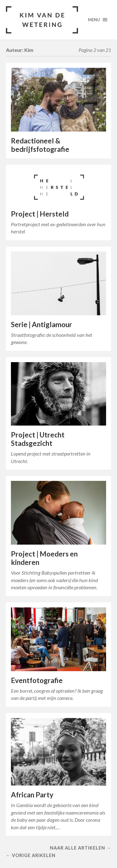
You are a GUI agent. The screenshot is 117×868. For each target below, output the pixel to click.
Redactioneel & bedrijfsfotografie (40, 145)
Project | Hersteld (40, 214)
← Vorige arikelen (31, 855)
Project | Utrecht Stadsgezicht (38, 439)
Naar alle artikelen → (80, 848)
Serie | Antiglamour (41, 324)
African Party (32, 795)
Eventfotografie (37, 680)
